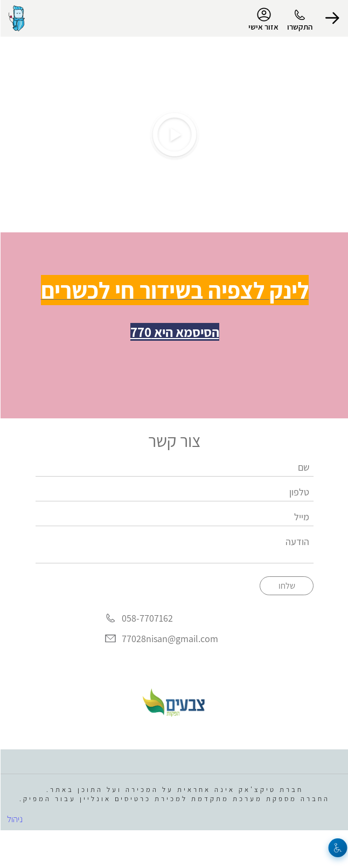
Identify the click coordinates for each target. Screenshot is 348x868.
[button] (332, 18)
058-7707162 (147, 619)
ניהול (14, 819)
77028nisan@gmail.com (169, 639)
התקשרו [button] (299, 27)
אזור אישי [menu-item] (263, 19)
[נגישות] (337, 848)
